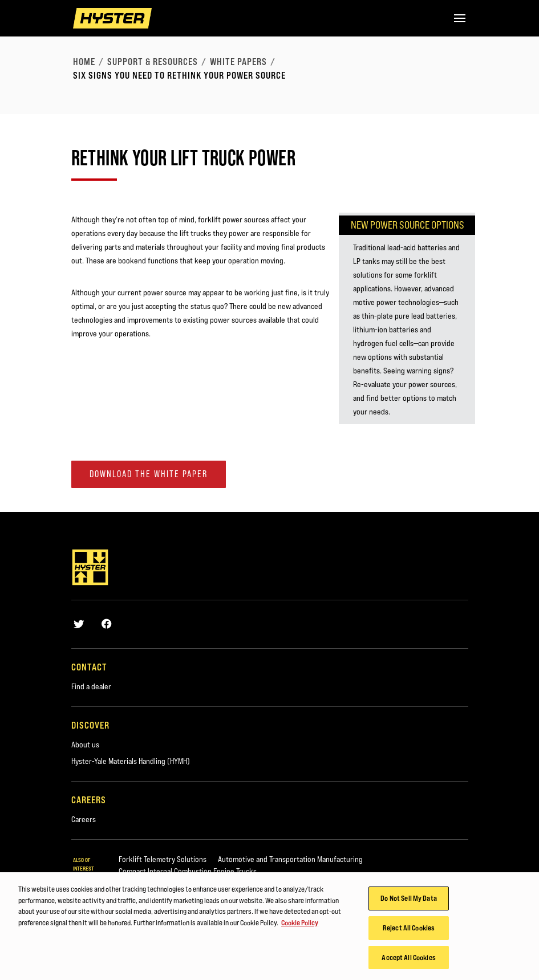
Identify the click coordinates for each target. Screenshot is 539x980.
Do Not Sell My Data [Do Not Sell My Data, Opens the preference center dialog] (408, 901)
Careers (84, 819)
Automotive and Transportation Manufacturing (290, 859)
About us (85, 745)
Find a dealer (91, 686)
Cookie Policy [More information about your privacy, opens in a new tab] (300, 926)
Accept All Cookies (408, 961)
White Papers (238, 62)
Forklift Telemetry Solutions (163, 859)
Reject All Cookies (409, 931)
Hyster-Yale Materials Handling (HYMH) (131, 761)
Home (84, 62)
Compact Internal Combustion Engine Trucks (188, 871)
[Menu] (460, 18)
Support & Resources (153, 62)
